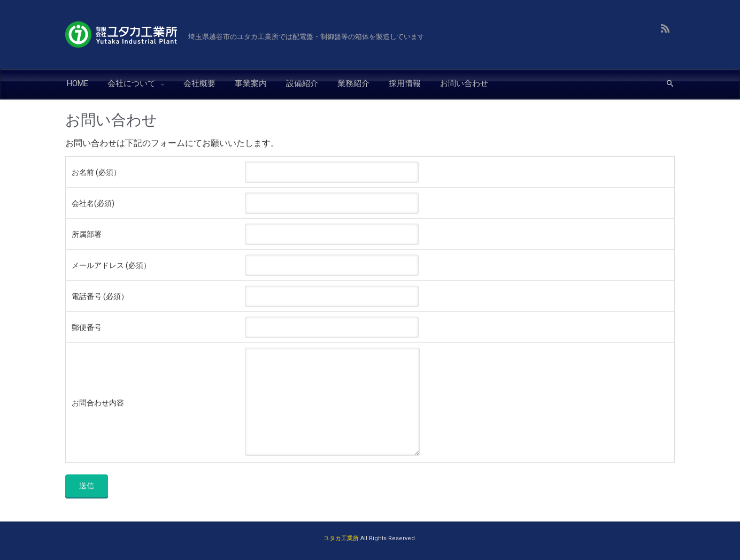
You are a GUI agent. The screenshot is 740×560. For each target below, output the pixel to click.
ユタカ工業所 (341, 538)
